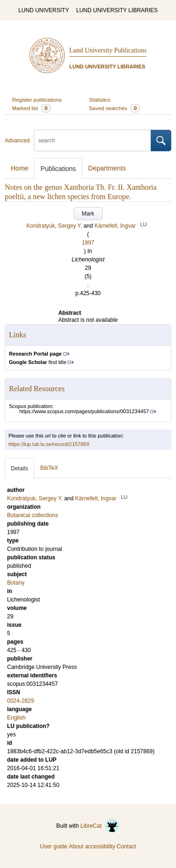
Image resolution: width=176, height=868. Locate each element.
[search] (92, 141)
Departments (107, 168)
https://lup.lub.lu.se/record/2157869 (49, 444)
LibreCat (100, 826)
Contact (126, 846)
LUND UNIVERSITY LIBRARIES (117, 10)
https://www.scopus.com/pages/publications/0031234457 (84, 411)
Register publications (37, 100)
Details (19, 468)
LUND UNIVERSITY (44, 10)
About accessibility (92, 846)
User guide (54, 846)
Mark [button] (88, 214)
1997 (88, 243)
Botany (16, 583)
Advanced (17, 141)
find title (38, 362)
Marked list (31, 108)
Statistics (100, 100)
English (16, 718)
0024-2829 (20, 701)
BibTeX (49, 468)
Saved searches (115, 108)
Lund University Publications (108, 50)
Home (19, 168)
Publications (58, 169)
